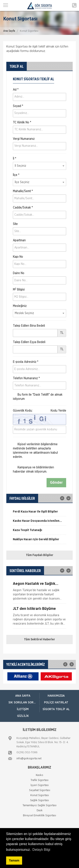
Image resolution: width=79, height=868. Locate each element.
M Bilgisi (19, 289)
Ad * (16, 90)
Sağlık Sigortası (39, 800)
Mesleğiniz (20, 306)
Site (15, 224)
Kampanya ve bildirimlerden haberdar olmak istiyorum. (33, 469)
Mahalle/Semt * (23, 191)
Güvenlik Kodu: (39, 411)
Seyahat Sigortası (40, 790)
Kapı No (18, 257)
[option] (39, 513)
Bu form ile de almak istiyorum (38, 397)
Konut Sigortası (40, 795)
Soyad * (18, 106)
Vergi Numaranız (24, 139)
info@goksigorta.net (29, 759)
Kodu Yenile (58, 411)
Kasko (39, 775)
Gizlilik (23, 716)
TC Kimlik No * (22, 123)
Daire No (19, 273)
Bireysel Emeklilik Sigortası (39, 816)
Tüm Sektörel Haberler (39, 639)
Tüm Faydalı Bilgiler (40, 555)
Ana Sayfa (9, 31)
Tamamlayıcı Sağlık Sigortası (39, 805)
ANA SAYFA (23, 696)
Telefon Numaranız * (26, 378)
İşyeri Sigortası (40, 785)
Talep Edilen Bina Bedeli (29, 326)
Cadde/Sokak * (23, 208)
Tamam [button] (14, 860)
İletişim (23, 709)
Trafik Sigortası (39, 780)
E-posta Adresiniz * (25, 362)
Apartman (19, 240)
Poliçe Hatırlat (56, 703)
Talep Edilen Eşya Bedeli (29, 342)
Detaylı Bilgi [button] (41, 850)
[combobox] (39, 166)
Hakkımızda (56, 696)
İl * (14, 159)
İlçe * (16, 175)
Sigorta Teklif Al (56, 709)
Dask (40, 811)
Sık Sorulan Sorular (24, 703)
